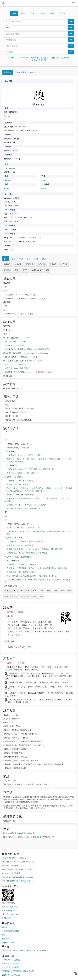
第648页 (40, 837)
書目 (13, 259)
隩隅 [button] (42, 597)
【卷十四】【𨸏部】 (14, 612)
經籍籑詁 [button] (7, 270)
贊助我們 (8, 918)
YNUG (7, 188)
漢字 (14, 13)
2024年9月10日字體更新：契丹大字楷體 (18, 971)
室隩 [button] (28, 591)
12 (12, 168)
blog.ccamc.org (13, 881)
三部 (29, 647)
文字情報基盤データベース (26, 72)
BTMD (43, 180)
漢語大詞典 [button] (42, 264)
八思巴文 (62, 13)
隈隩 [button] (63, 591)
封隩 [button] (35, 591)
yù (5, 119)
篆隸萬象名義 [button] (36, 270)
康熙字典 (55, 58)
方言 (36, 259)
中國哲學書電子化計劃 (11, 931)
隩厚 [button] (14, 597)
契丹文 (33, 13)
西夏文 (23, 13)
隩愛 (27, 557)
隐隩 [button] (70, 591)
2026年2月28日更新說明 (12, 960)
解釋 (6, 259)
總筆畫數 (35, 58)
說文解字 (45, 58)
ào (5, 116)
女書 (52, 13)
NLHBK (7, 180)
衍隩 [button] (49, 591)
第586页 (20, 833)
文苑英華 (5, 939)
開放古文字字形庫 (39, 60)
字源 (21, 259)
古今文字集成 (8, 858)
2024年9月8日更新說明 (11, 975)
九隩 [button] (14, 591)
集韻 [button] (47, 270)
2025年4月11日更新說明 (12, 963)
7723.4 (44, 188)
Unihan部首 (23, 58)
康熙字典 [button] (64, 264)
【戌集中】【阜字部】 (15, 663)
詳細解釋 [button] (18, 264)
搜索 (71, 21)
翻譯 (44, 259)
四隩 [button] (21, 591)
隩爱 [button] (35, 597)
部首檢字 (12, 58)
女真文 (43, 13)
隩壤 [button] (21, 597)
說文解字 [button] (53, 264)
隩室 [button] (28, 597)
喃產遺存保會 (19, 950)
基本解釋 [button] (7, 264)
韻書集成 (65, 58)
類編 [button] (16, 270)
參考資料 (43, 950)
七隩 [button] (7, 591)
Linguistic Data (8, 943)
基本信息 (7, 72)
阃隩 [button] (56, 591)
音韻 (29, 259)
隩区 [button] (7, 597)
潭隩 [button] (42, 591)
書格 (4, 935)
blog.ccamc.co (27, 881)
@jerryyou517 (12, 910)
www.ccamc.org (14, 877)
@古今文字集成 (12, 907)
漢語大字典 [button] (30, 264)
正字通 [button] (25, 270)
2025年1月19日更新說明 (12, 967)
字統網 (5, 927)
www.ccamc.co (27, 877)
